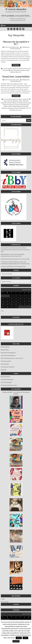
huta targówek (27, 103)
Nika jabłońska (25, 105)
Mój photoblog (5, 350)
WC (20, 72)
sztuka (10, 106)
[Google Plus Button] (14, 29)
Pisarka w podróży (6, 361)
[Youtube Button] (20, 29)
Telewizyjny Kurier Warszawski (16, 108)
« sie (2, 311)
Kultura (10, 69)
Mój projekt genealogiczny (8, 353)
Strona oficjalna (5, 347)
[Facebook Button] (11, 29)
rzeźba (5, 106)
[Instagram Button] (17, 29)
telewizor (4, 108)
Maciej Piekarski (5, 377)
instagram (23, 70)
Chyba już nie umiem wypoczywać (10, 259)
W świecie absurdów (16, 9)
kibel (28, 70)
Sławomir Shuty (14, 72)
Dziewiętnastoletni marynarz (9, 385)
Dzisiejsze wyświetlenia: (17, 19)
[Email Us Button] (23, 29)
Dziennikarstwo (13, 99)
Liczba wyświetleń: (15, 20)
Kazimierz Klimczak (8, 105)
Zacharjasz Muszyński (7, 380)
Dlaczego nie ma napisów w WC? (16, 43)
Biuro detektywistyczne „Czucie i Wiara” (12, 358)
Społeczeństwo (23, 69)
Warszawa (26, 99)
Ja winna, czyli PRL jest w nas (9, 266)
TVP (27, 108)
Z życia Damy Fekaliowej (8, 367)
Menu (4, 26)
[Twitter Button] (8, 29)
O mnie (3, 599)
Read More (16, 641)
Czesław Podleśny (12, 103)
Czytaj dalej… (17, 65)
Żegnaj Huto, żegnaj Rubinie (16, 76)
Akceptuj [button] (19, 638)
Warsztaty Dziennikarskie (8, 356)
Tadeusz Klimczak (17, 106)
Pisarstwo (15, 69)
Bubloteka (4, 370)
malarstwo (17, 105)
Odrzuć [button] (25, 638)
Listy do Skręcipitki (6, 382)
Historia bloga (5, 602)
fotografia (17, 70)
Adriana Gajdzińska (13, 101)
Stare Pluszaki (5, 364)
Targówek (25, 106)
